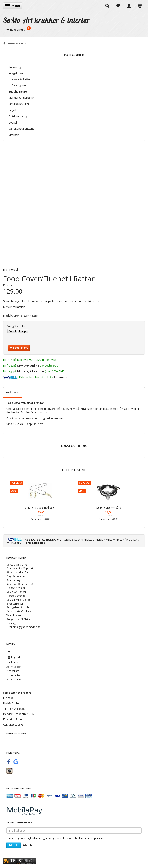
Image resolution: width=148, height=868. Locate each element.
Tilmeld (14, 845)
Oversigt (11, 623)
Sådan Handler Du (17, 572)
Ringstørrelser (15, 604)
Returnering (13, 580)
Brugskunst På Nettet (19, 619)
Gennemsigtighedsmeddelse (23, 627)
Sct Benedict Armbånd (109, 507)
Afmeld (28, 845)
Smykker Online (28, 366)
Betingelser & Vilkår (18, 607)
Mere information (14, 307)
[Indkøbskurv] (74, 30)
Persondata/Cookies (19, 611)
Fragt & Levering (16, 576)
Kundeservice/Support (20, 568)
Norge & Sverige (16, 596)
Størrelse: (17, 326)
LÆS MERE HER (36, 543)
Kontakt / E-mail (14, 719)
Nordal (14, 269)
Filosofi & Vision (16, 588)
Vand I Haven (14, 615)
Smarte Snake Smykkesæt (40, 507)
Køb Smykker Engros (18, 600)
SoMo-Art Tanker (16, 592)
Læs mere (61, 377)
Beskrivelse (13, 392)
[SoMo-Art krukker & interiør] (46, 20)
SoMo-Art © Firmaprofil (20, 584)
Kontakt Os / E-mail (18, 565)
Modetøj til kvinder (31, 371)
